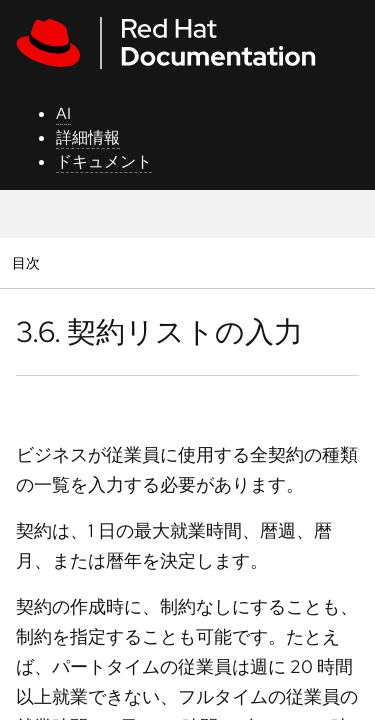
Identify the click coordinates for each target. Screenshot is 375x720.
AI (63, 113)
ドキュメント (104, 161)
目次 (28, 262)
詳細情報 (88, 137)
